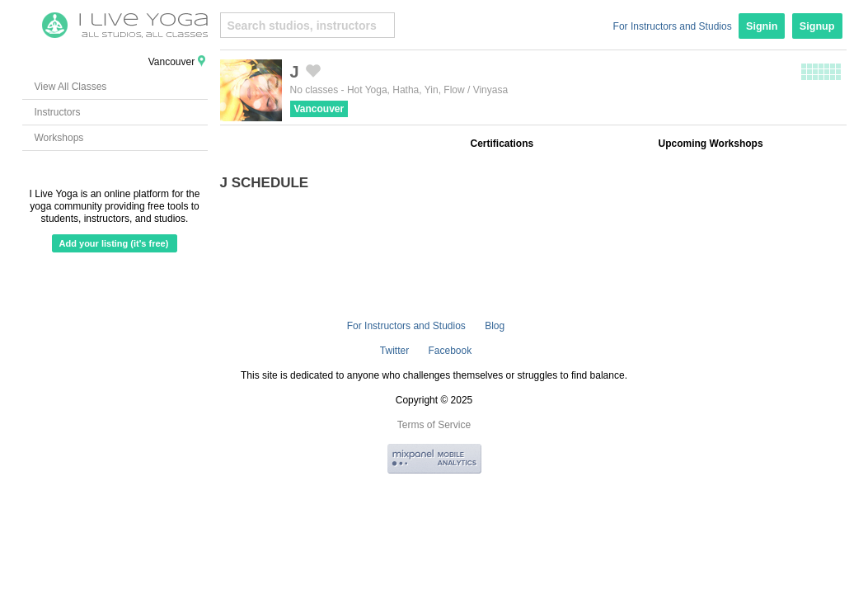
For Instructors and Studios (673, 26)
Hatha (406, 90)
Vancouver (319, 109)
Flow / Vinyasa (476, 90)
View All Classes (71, 87)
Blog (495, 326)
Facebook (450, 351)
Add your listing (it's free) (114, 243)
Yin (432, 90)
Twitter (394, 351)
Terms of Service (434, 425)
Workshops (59, 138)
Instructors (58, 112)
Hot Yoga (367, 90)
